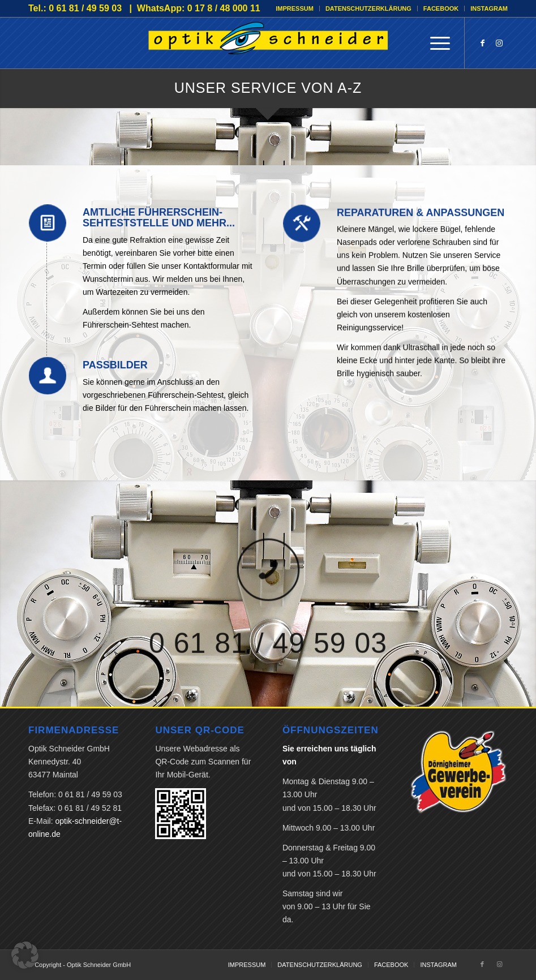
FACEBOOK (441, 8)
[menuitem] (295, 8)
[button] (25, 955)
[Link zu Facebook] (482, 43)
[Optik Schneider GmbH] (268, 43)
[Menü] (434, 43)
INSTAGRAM (489, 8)
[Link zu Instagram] (499, 43)
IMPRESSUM (295, 8)
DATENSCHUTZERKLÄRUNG (368, 8)
